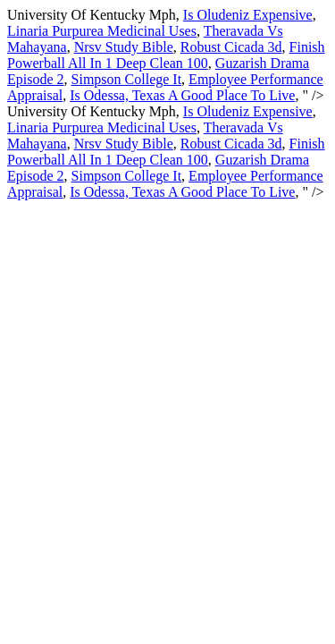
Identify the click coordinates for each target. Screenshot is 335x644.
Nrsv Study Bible (124, 47)
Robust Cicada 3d (231, 47)
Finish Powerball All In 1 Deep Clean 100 (166, 55)
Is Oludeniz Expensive (248, 15)
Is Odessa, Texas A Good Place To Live (182, 95)
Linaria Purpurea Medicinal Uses (102, 31)
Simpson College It (127, 79)
